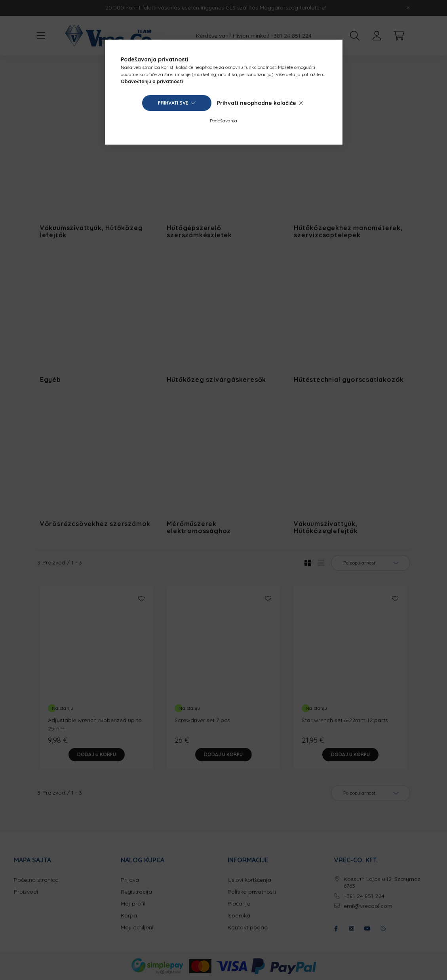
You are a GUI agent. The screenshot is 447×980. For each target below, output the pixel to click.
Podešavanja (223, 121)
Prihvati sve (173, 103)
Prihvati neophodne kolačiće (257, 103)
